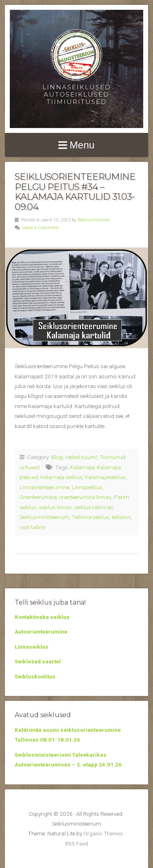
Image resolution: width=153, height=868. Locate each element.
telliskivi (121, 517)
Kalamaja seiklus (61, 477)
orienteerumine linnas (85, 497)
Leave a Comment (40, 228)
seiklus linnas (55, 507)
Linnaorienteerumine (44, 487)
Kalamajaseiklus (105, 477)
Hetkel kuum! (81, 457)
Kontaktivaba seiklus (42, 617)
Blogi (57, 457)
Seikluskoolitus (35, 676)
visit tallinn (33, 527)
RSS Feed (77, 844)
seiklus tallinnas (94, 507)
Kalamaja (82, 467)
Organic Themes (103, 833)
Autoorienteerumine (41, 632)
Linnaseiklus (87, 487)
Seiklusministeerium (44, 517)
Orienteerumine (38, 497)
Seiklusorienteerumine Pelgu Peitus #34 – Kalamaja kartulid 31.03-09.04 (75, 192)
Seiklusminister (94, 220)
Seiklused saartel (38, 661)
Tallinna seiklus (90, 517)
